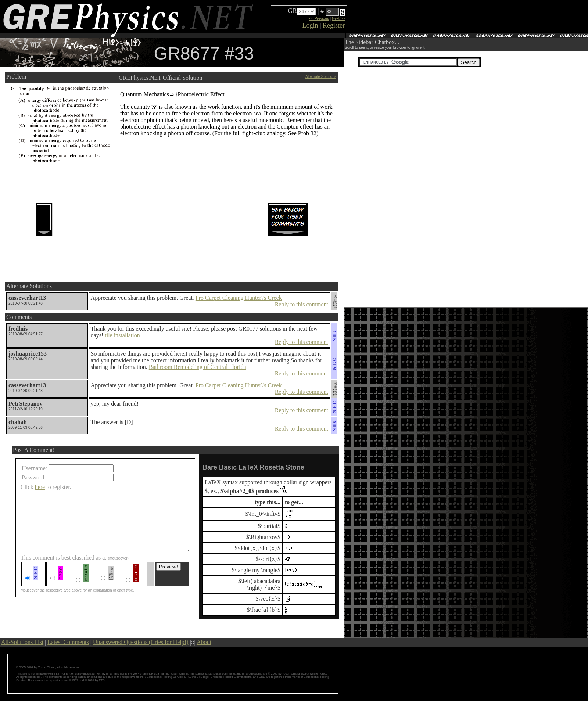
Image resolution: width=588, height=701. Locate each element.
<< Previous (319, 19)
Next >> (338, 19)
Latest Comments (68, 642)
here (40, 487)
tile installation (122, 335)
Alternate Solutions (321, 77)
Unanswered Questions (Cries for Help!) (141, 642)
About (204, 642)
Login (310, 25)
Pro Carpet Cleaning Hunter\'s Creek (239, 298)
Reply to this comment (302, 304)
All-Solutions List (22, 642)
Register (334, 25)
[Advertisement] (434, 17)
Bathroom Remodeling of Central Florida (198, 367)
